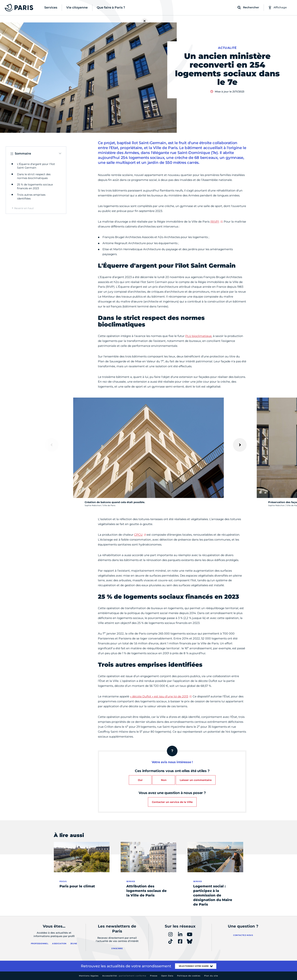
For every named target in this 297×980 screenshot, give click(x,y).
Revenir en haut (24, 208)
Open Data (167, 976)
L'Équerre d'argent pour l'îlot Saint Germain (36, 166)
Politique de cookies (189, 976)
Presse (154, 976)
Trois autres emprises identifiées (31, 197)
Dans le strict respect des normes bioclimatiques (34, 176)
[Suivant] (240, 445)
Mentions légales (89, 976)
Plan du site (211, 976)
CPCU (138, 535)
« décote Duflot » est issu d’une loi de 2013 (159, 696)
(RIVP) (215, 222)
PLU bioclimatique (198, 336)
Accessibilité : (124, 976)
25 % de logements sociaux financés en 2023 (35, 186)
